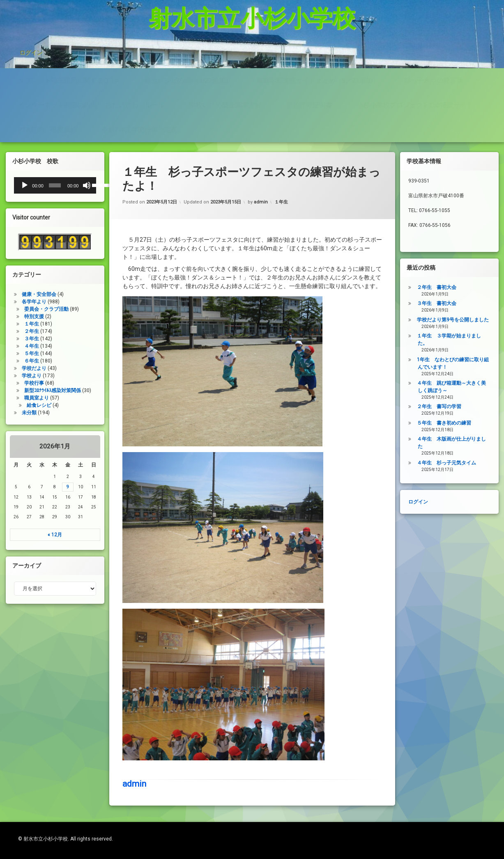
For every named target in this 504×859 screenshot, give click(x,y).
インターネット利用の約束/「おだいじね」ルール (91, 53)
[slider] (30, 185)
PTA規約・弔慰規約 (47, 80)
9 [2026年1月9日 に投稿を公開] (43, 487)
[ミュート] (62, 185)
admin (134, 619)
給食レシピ (14, 405)
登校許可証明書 (309, 53)
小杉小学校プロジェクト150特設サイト (415, 53)
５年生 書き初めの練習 (469, 423)
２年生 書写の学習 (464, 406)
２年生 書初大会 (462, 287)
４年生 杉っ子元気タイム (472, 463)
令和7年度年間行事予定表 (139, 80)
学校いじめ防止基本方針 (225, 53)
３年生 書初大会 (462, 303)
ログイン (31, 16)
